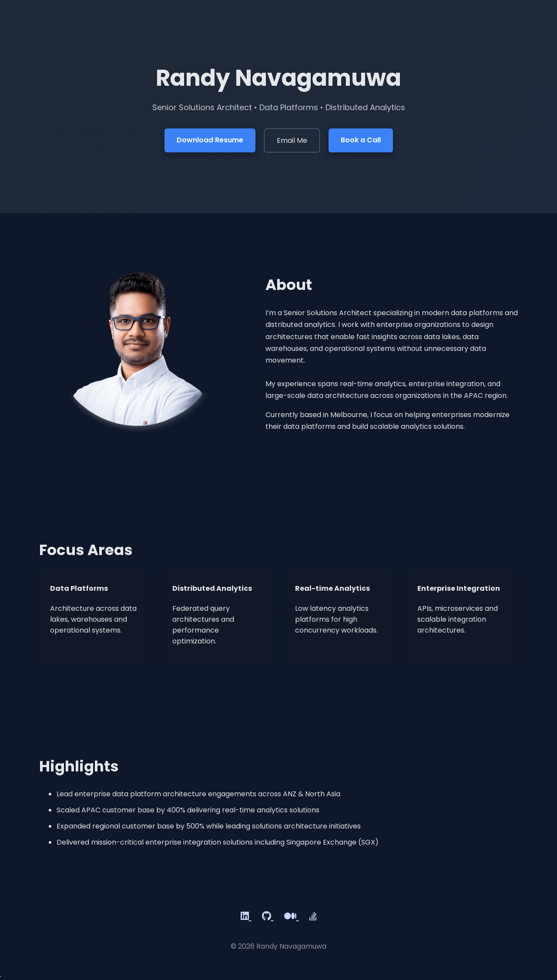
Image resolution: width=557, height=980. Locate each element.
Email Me (292, 140)
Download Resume (210, 140)
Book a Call (361, 140)
